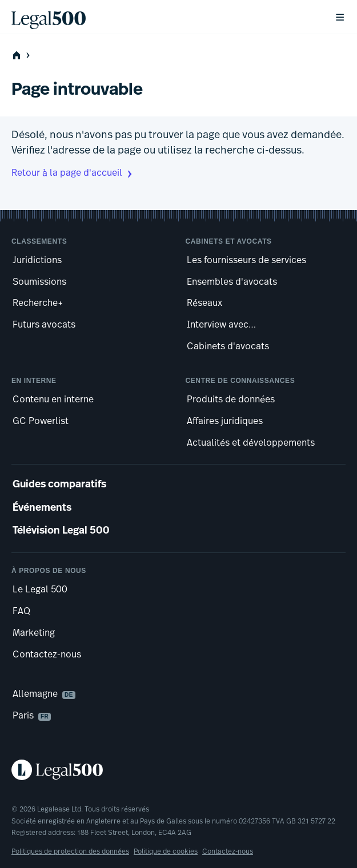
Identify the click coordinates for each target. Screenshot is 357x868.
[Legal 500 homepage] (178, 770)
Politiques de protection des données (70, 852)
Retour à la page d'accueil (73, 174)
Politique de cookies (166, 852)
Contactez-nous (228, 852)
